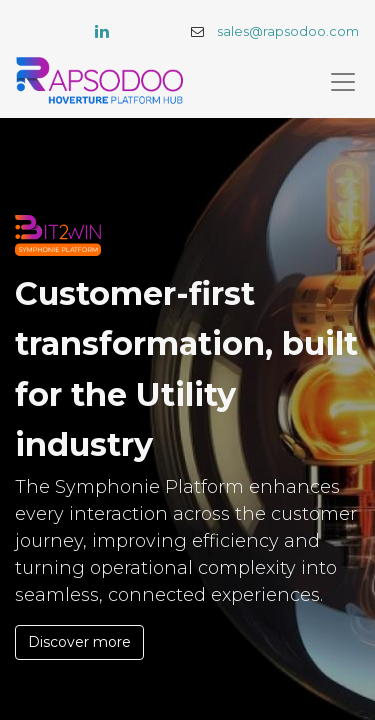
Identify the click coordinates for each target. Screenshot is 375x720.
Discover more (79, 642)
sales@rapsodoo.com (288, 31)
